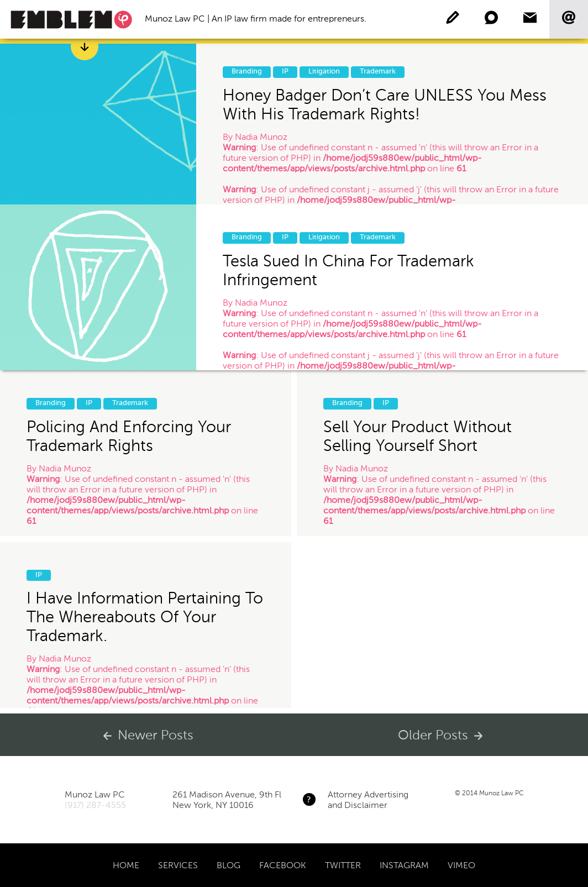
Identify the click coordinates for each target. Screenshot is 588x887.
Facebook (283, 865)
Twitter (343, 865)
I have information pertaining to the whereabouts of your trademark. (145, 617)
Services (178, 865)
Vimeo (461, 865)
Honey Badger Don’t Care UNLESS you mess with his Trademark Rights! (385, 104)
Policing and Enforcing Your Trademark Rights (129, 436)
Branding (247, 72)
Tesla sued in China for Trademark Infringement (348, 270)
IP (285, 72)
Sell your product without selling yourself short (418, 436)
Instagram (404, 865)
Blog (229, 865)
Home (126, 865)
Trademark (378, 72)
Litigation (324, 72)
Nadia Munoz (261, 137)
